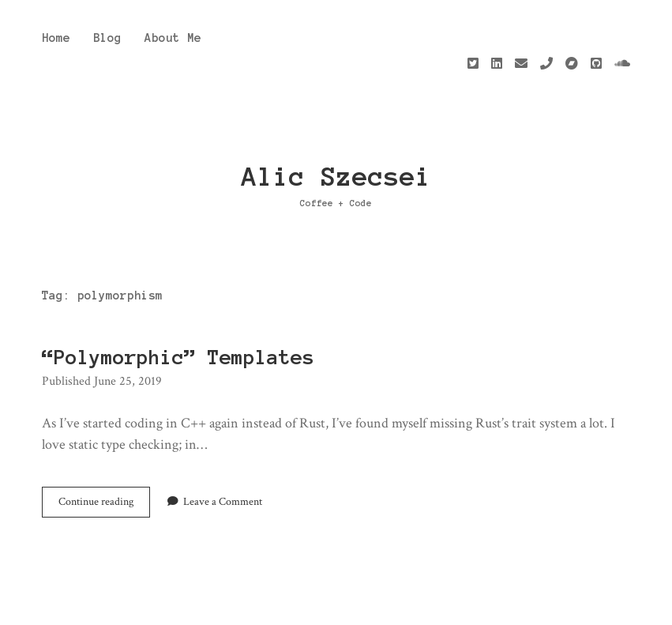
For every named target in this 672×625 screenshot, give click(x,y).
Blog (107, 38)
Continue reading (104, 451)
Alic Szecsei (336, 123)
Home (56, 38)
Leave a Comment (223, 448)
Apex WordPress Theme (297, 606)
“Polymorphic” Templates (178, 303)
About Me (173, 38)
